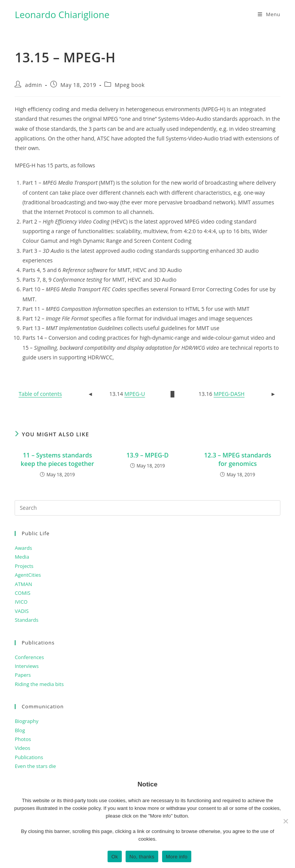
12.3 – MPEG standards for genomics (238, 459)
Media (22, 557)
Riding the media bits (39, 684)
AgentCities (28, 575)
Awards (23, 548)
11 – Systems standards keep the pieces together (57, 459)
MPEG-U (135, 394)
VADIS (22, 611)
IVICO (21, 602)
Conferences (29, 657)
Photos (23, 739)
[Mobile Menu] (269, 14)
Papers (23, 675)
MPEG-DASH (229, 394)
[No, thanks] (285, 821)
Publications (29, 757)
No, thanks (142, 857)
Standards (27, 620)
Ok (115, 857)
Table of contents (40, 394)
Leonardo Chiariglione (62, 14)
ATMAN (23, 584)
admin (33, 85)
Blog (20, 730)
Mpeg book (129, 85)
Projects (24, 566)
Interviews (27, 666)
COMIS (22, 593)
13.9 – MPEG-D (147, 455)
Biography (27, 721)
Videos (22, 748)
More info (177, 857)
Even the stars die (35, 766)
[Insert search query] (147, 508)
